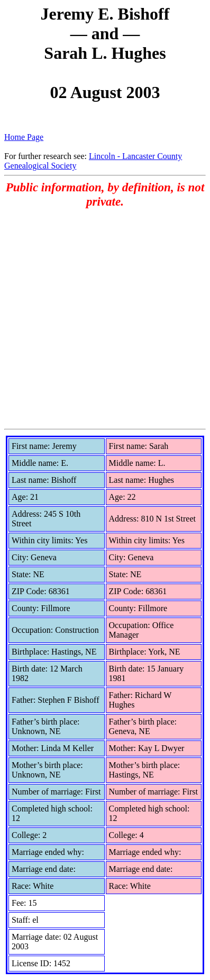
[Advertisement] (105, 318)
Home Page (24, 137)
